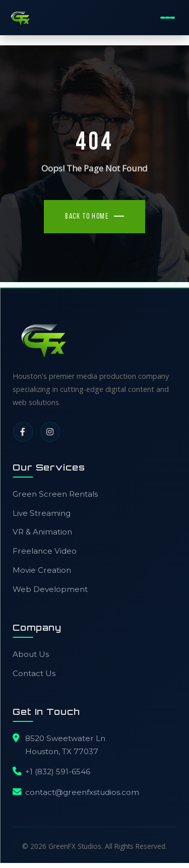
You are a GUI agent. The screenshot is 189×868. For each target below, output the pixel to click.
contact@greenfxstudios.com (82, 792)
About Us (31, 654)
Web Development (50, 589)
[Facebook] (23, 432)
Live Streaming (42, 513)
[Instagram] (50, 432)
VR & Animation (42, 532)
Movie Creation (42, 570)
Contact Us (34, 673)
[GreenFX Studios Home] (20, 18)
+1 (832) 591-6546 (58, 772)
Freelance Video (45, 551)
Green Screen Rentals (55, 494)
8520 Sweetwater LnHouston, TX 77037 (65, 745)
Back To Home (87, 217)
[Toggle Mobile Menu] (168, 17)
